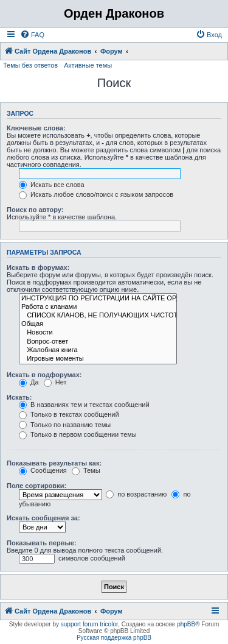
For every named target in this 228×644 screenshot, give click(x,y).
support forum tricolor (89, 624)
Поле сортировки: (36, 486)
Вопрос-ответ (98, 342)
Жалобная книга (98, 350)
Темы (86, 470)
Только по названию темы (65, 425)
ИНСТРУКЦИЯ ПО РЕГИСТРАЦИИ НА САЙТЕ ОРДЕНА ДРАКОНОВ (98, 299)
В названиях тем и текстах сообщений (84, 405)
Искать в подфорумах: (44, 375)
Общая (98, 324)
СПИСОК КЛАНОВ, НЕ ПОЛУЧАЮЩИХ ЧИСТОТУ (98, 316)
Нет (55, 382)
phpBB (186, 624)
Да (29, 382)
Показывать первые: (42, 543)
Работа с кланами (98, 307)
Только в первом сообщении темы (78, 434)
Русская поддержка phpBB (114, 638)
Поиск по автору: (35, 210)
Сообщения (43, 470)
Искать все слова (52, 185)
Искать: (19, 397)
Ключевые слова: (36, 128)
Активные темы (88, 65)
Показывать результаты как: (54, 463)
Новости (98, 333)
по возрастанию (136, 494)
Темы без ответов (30, 65)
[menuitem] (32, 35)
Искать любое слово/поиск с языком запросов (96, 194)
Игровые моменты (98, 359)
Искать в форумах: (38, 267)
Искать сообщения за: (43, 518)
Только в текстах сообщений (69, 414)
